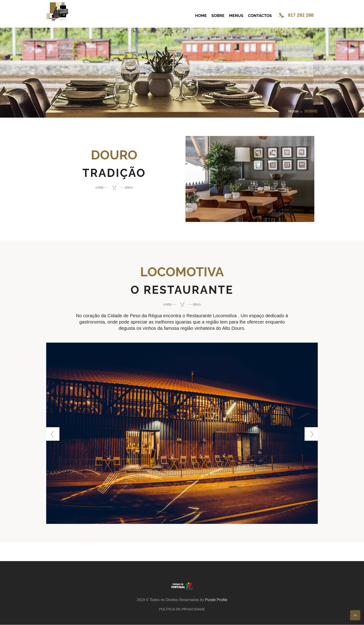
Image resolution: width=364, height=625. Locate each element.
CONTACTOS (260, 16)
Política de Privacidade (182, 609)
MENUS (236, 16)
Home (293, 111)
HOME (201, 16)
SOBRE (218, 16)
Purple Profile (216, 600)
